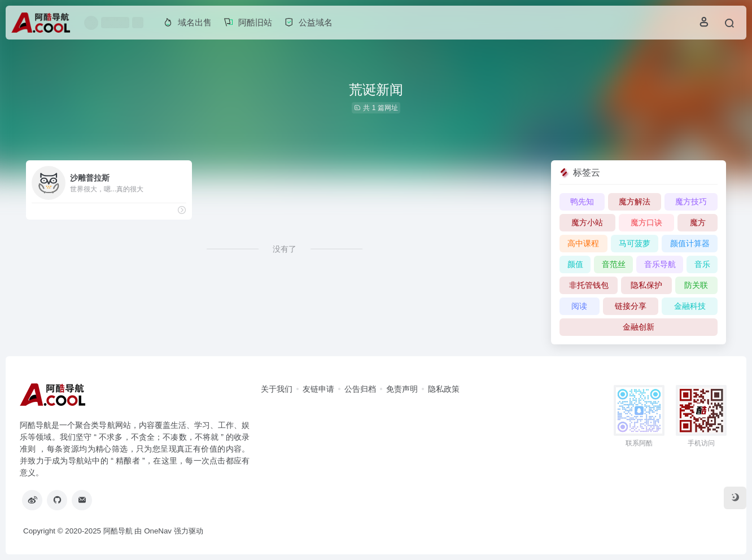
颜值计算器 (690, 243)
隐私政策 (444, 389)
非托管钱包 (589, 285)
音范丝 (614, 264)
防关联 (696, 285)
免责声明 (402, 389)
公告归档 (360, 389)
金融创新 (639, 327)
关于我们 (277, 389)
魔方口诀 (646, 222)
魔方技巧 (691, 202)
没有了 (285, 249)
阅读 (579, 306)
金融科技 (690, 306)
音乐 (702, 264)
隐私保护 (646, 285)
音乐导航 (660, 264)
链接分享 (631, 306)
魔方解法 (635, 202)
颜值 (575, 264)
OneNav (158, 531)
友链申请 (318, 389)
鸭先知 (582, 202)
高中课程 (583, 243)
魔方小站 (587, 222)
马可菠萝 (635, 243)
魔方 (698, 222)
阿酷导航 (118, 531)
